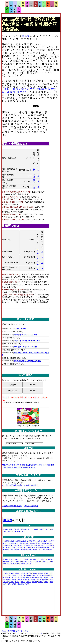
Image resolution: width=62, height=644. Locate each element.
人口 (15, 5)
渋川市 (22, 465)
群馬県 (26, 36)
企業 (15, 11)
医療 (44, 5)
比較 (11, 5)
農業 (27, 5)
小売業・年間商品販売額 (12, 485)
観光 (19, 11)
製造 (23, 5)
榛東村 (28, 465)
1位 (38, 170)
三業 (40, 5)
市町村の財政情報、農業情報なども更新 (27, 361)
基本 (7, 5)
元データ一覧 (37, 633)
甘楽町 (20, 468)
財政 (19, 5)
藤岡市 (17, 465)
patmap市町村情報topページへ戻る (14, 631)
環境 (56, 5)
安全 (7, 11)
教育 (48, 5)
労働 (11, 11)
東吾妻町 (46, 465)
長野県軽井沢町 (29, 468)
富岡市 (34, 465)
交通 (52, 5)
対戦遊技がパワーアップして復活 (25, 335)
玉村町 (40, 465)
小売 (36, 5)
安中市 (11, 465)
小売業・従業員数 (31, 485)
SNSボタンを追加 (20, 329)
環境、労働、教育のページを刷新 (25, 347)
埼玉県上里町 (12, 468)
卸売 (31, 5)
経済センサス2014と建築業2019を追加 (27, 341)
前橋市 (5, 465)
